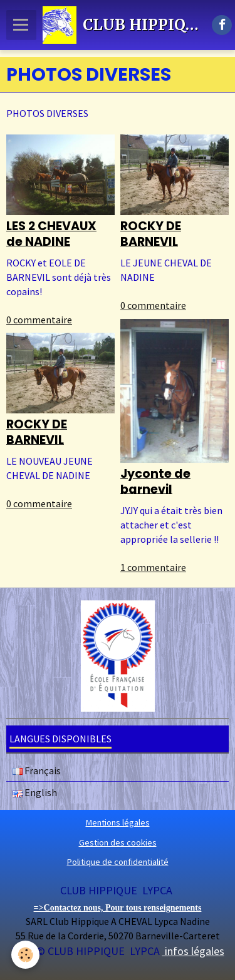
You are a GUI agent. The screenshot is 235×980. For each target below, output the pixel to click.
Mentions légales (118, 822)
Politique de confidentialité (118, 862)
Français (37, 770)
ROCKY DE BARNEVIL (151, 234)
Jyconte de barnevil (155, 482)
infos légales (193, 951)
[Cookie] (25, 955)
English (35, 792)
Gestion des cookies (118, 842)
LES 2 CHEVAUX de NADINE (51, 234)
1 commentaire (153, 567)
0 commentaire (39, 320)
